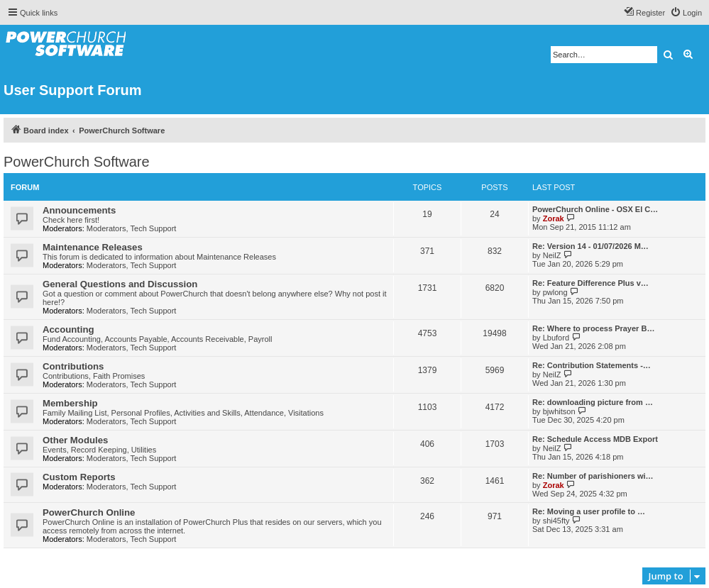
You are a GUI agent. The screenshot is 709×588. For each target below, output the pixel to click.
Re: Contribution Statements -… (592, 365)
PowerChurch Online (89, 512)
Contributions (73, 366)
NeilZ (552, 255)
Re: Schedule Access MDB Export (595, 439)
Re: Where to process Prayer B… (593, 328)
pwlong (555, 292)
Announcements (79, 210)
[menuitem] (686, 13)
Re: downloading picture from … (593, 402)
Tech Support (154, 228)
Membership (70, 403)
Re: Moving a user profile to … (589, 511)
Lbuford (556, 338)
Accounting (68, 329)
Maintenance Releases (93, 247)
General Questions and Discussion (120, 284)
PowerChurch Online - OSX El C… (595, 209)
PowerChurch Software (77, 162)
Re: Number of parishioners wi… (593, 476)
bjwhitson (559, 411)
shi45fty (556, 521)
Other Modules (75, 440)
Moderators (106, 228)
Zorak (554, 218)
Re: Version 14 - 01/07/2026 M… (590, 246)
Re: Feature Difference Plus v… (590, 283)
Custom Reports (79, 477)
